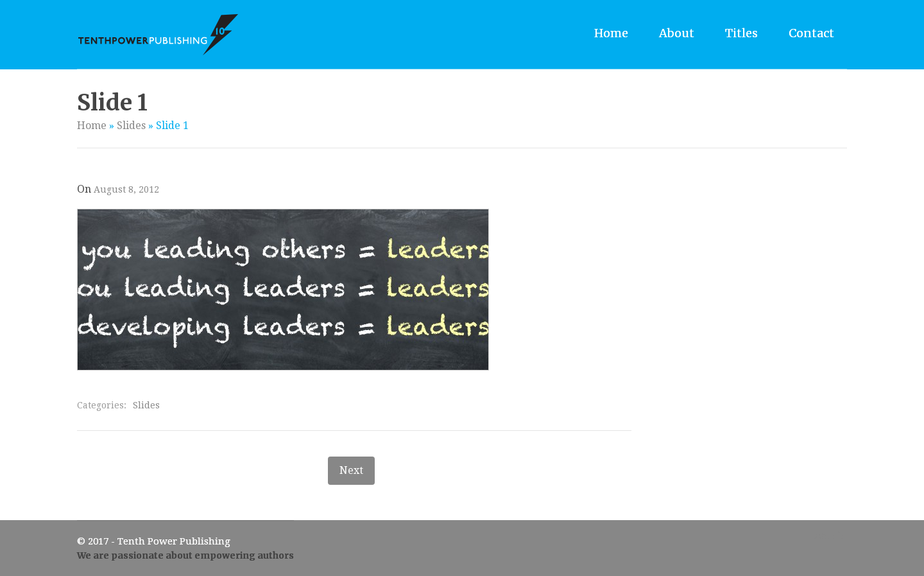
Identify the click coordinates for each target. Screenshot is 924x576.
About (677, 33)
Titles (741, 33)
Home (611, 33)
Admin (831, 536)
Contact (811, 33)
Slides (131, 126)
